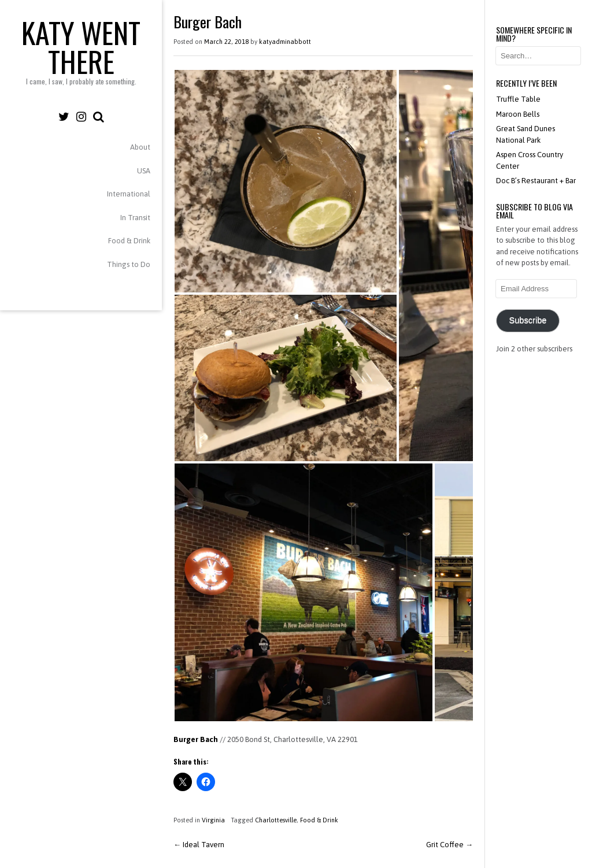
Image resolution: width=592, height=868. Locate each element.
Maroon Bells (518, 114)
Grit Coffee (449, 845)
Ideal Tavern (199, 845)
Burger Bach (196, 739)
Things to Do (129, 264)
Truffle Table (518, 99)
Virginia (213, 820)
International (129, 194)
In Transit (135, 218)
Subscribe (528, 320)
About (140, 147)
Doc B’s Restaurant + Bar (536, 181)
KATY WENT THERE (81, 46)
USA (144, 171)
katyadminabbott (285, 42)
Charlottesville (276, 820)
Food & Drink (129, 241)
